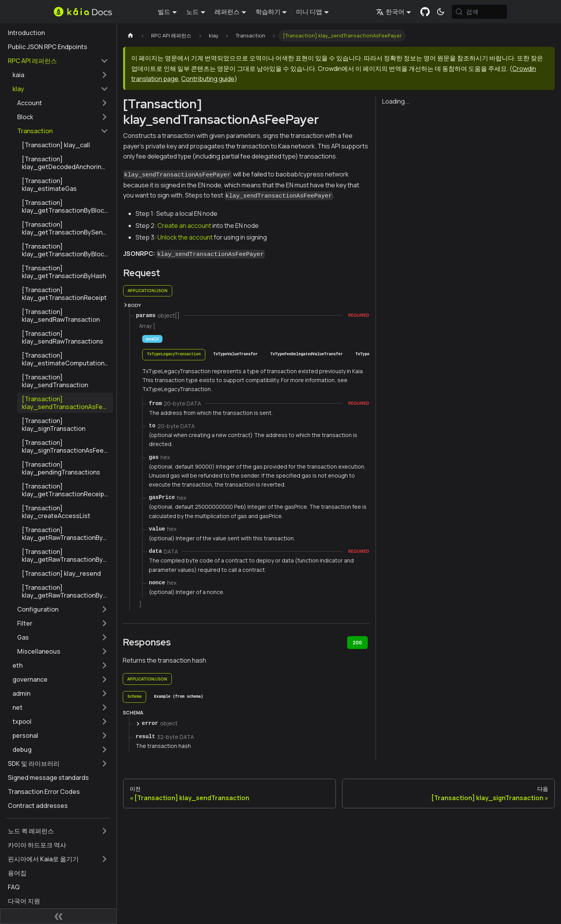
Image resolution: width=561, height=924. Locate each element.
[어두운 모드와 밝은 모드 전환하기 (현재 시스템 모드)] (441, 12)
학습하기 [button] (268, 12)
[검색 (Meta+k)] (479, 12)
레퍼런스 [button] (227, 12)
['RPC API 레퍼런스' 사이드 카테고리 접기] (104, 61)
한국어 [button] (390, 12)
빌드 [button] (164, 12)
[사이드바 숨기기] (58, 916)
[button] (60, 75)
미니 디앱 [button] (309, 12)
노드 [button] (192, 12)
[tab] (174, 355)
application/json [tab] (148, 291)
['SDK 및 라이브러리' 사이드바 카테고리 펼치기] (104, 764)
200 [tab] (357, 643)
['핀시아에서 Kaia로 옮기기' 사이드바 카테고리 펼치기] (104, 859)
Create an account (184, 226)
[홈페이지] (131, 36)
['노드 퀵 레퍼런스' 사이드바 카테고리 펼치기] (104, 831)
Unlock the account (185, 237)
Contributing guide (208, 79)
